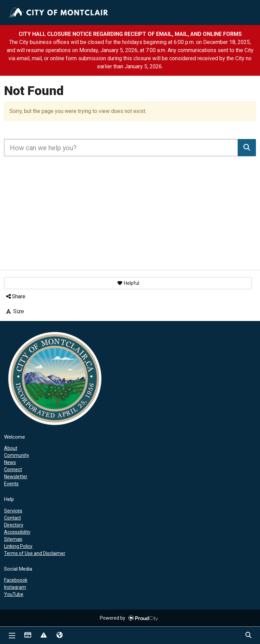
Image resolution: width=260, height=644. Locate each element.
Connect (13, 469)
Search (248, 636)
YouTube (14, 594)
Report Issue (43, 636)
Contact (13, 518)
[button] (128, 283)
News (10, 462)
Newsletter (16, 477)
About (11, 448)
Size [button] (15, 311)
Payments (27, 636)
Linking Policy (18, 546)
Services (13, 511)
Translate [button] (59, 636)
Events (11, 484)
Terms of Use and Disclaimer (35, 553)
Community (17, 455)
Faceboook (16, 580)
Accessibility (17, 532)
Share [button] (15, 296)
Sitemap (13, 539)
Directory (14, 525)
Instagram (15, 587)
